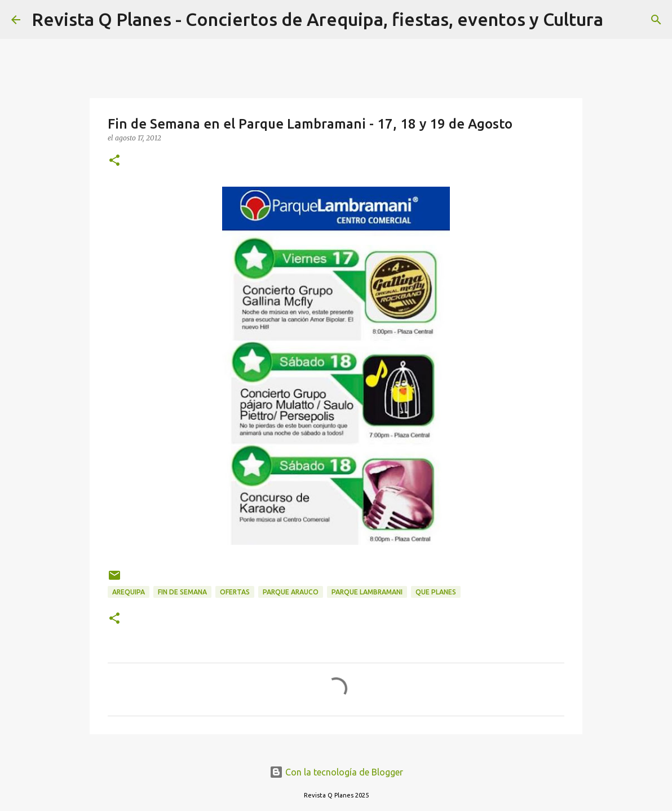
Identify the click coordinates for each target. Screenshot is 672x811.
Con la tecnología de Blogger (336, 772)
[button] (114, 161)
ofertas (235, 592)
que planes (436, 592)
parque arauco (291, 592)
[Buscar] (619, 20)
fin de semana (182, 592)
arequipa (129, 592)
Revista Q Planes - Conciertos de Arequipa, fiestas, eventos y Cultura (317, 19)
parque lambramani (367, 592)
